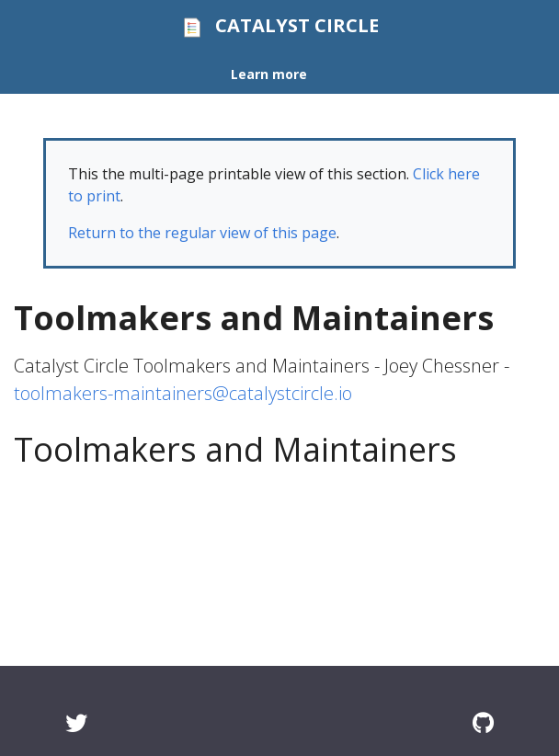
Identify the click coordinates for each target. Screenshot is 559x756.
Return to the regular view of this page (202, 233)
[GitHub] (483, 722)
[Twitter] (76, 722)
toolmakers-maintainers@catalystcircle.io (183, 393)
